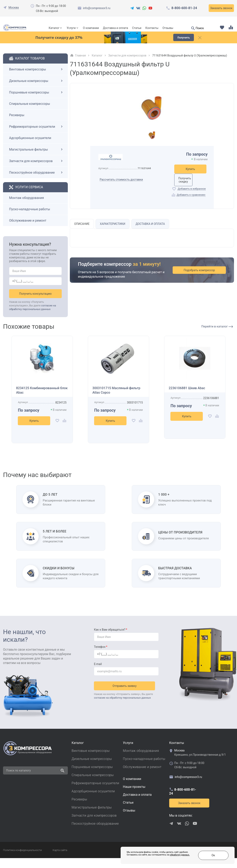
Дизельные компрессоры (36, 88)
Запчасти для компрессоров (36, 169)
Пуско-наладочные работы (30, 217)
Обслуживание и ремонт (28, 228)
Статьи (137, 28)
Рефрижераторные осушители (36, 134)
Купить (190, 177)
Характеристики (115, 234)
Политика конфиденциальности (22, 860)
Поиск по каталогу (18, 780)
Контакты (152, 28)
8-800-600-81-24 (184, 8)
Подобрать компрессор (204, 280)
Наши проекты (134, 797)
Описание (83, 234)
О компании (91, 28)
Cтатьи (128, 812)
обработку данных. (158, 858)
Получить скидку (190, 188)
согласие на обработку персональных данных (122, 706)
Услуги (71, 28)
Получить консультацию (36, 301)
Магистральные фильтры (36, 157)
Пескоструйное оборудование (36, 180)
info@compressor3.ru (97, 8)
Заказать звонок (221, 8)
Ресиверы (17, 123)
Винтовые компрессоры (36, 77)
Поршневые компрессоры (36, 100)
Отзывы (168, 28)
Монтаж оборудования (27, 206)
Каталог (54, 28)
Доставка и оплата (115, 28)
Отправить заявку (126, 694)
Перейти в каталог (217, 334)
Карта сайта (60, 860)
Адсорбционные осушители (30, 146)
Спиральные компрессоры (30, 111)
